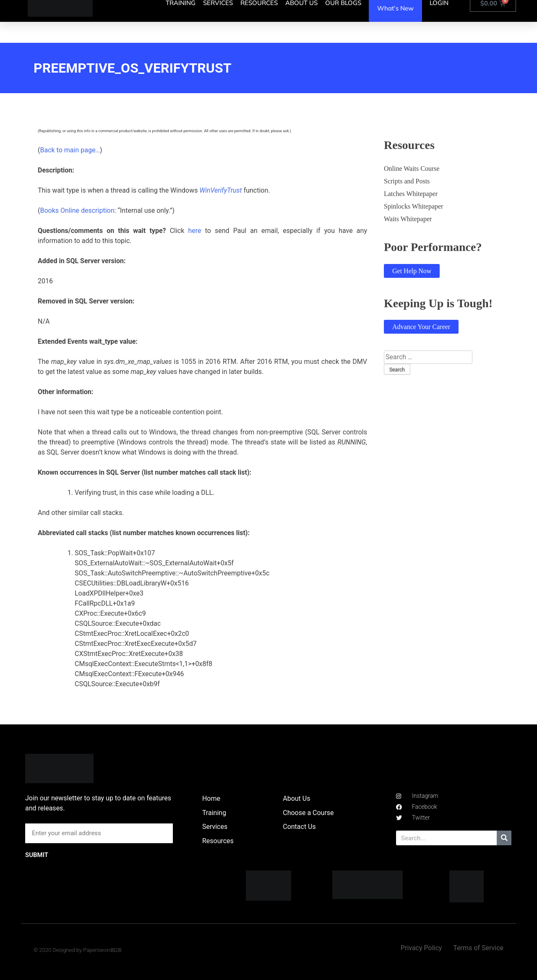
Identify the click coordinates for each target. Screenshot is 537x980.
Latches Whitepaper (411, 194)
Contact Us (299, 827)
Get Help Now (412, 271)
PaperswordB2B (102, 950)
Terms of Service (478, 948)
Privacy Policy (421, 948)
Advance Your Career (421, 327)
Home (211, 798)
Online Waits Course (412, 169)
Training (214, 813)
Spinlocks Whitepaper (413, 206)
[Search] (504, 838)
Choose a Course (308, 813)
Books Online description (77, 210)
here (194, 231)
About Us (296, 798)
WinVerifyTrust (220, 190)
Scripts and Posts (407, 181)
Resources (218, 841)
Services (215, 827)
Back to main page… (70, 150)
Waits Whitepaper (408, 219)
